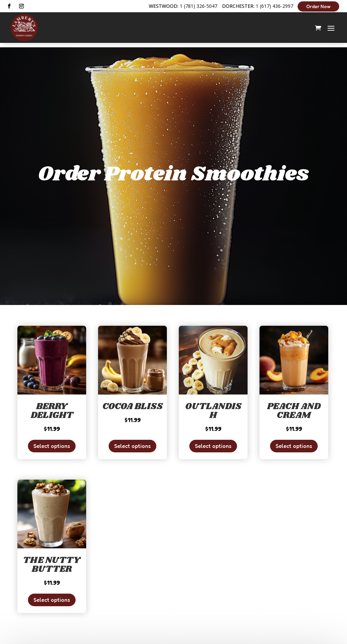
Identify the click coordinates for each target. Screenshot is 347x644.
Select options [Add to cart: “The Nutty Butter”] (52, 595)
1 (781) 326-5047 (199, 6)
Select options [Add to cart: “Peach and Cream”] (294, 441)
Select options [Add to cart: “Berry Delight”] (52, 441)
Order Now (318, 6)
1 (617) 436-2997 (274, 6)
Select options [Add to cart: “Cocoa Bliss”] (132, 441)
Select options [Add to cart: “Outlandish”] (213, 441)
